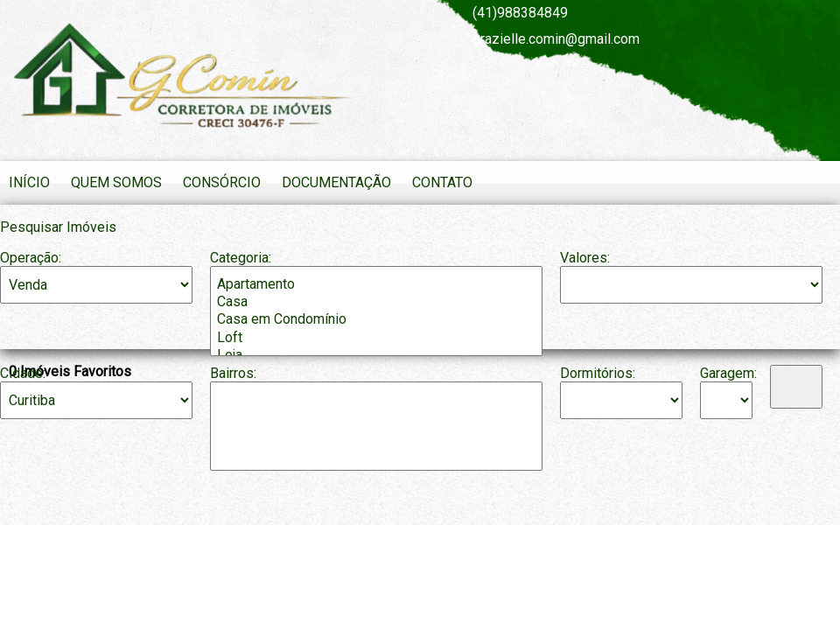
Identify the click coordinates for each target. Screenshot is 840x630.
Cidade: (23, 373)
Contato (442, 182)
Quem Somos (116, 182)
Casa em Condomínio (376, 319)
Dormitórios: (598, 373)
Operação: (31, 258)
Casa (376, 302)
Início (29, 182)
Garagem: (726, 373)
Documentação (336, 182)
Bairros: (233, 373)
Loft (376, 338)
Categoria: (241, 258)
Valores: (585, 258)
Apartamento (376, 284)
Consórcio (222, 182)
